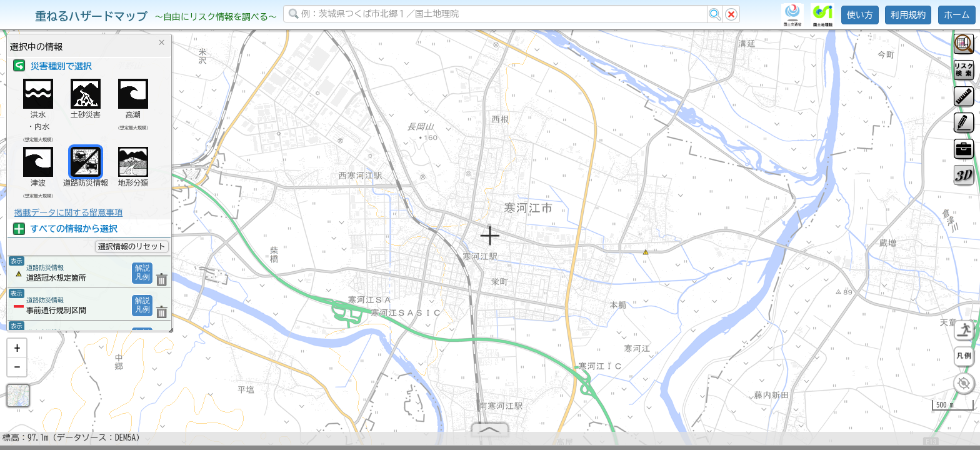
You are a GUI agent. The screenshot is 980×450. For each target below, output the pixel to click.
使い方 (860, 15)
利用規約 (908, 15)
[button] (17, 353)
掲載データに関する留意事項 (68, 212)
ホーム (957, 15)
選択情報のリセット (132, 246)
